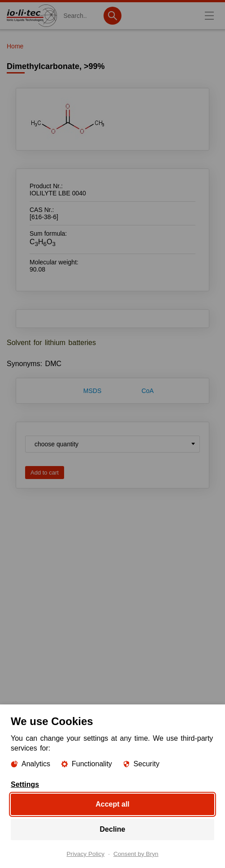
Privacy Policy (86, 854)
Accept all (112, 804)
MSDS (92, 391)
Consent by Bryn (136, 854)
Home (15, 46)
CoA (148, 391)
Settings (25, 785)
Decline (113, 829)
